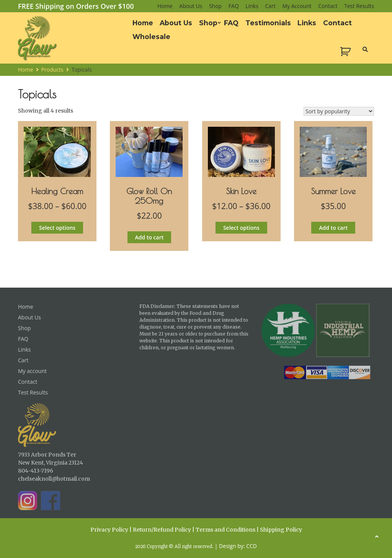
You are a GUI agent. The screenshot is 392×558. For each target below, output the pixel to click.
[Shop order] (339, 111)
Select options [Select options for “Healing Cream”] (57, 228)
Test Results (359, 6)
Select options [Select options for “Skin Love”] (241, 228)
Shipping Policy (281, 530)
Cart (270, 6)
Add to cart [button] (149, 237)
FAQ (234, 6)
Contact (328, 6)
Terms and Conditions (225, 530)
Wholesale (151, 37)
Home (165, 6)
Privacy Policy (109, 530)
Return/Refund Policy (162, 530)
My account (297, 6)
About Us (191, 6)
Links (252, 6)
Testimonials (268, 23)
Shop (215, 6)
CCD (252, 546)
